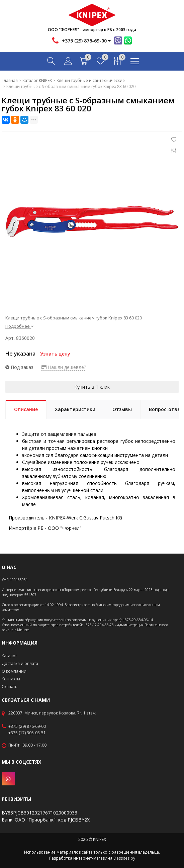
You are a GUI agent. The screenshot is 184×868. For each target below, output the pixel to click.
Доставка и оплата (20, 663)
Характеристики (75, 409)
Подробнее (19, 326)
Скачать (10, 687)
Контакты (11, 679)
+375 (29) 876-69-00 (27, 727)
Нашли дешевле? (64, 367)
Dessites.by (124, 858)
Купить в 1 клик (92, 387)
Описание (26, 409)
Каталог (9, 656)
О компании (14, 671)
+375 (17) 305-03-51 (27, 733)
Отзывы (122, 409)
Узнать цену (55, 354)
